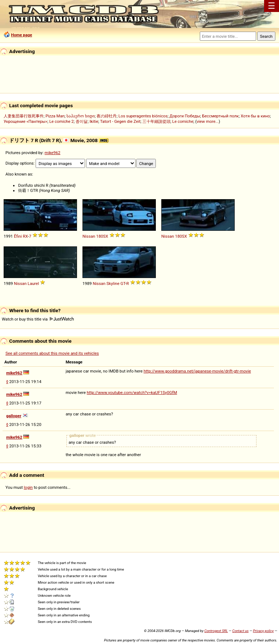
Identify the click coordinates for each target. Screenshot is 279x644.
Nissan (89, 236)
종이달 (82, 121)
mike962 (52, 153)
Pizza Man (55, 116)
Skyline (113, 283)
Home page (21, 35)
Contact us (240, 631)
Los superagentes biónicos (143, 116)
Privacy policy (263, 631)
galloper (14, 416)
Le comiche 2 (62, 121)
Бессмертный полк (220, 116)
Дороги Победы (185, 116)
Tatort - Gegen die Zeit (120, 121)
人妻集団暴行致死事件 (24, 116)
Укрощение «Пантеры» (25, 121)
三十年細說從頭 (156, 121)
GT (123, 283)
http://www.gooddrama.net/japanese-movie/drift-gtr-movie (197, 371)
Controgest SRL (216, 631)
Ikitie (94, 121)
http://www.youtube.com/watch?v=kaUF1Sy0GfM (132, 393)
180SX (102, 236)
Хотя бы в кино (255, 116)
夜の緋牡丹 (107, 116)
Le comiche (183, 121)
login (29, 487)
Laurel (33, 283)
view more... (208, 121)
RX (25, 236)
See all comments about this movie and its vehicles (52, 353)
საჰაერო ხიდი (81, 116)
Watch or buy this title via (38, 319)
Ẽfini (18, 236)
